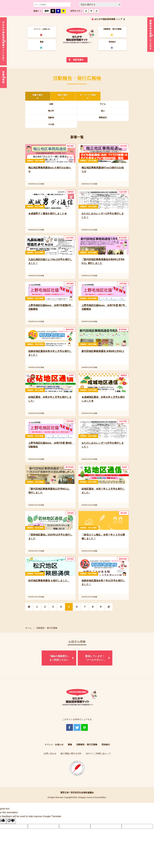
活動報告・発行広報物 (112, 29)
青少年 (51, 111)
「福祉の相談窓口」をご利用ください (59, 658)
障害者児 (103, 118)
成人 (103, 111)
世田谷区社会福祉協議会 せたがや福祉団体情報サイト (77, 35)
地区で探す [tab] (63, 95)
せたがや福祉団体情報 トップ (108, 19)
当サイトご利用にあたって (98, 754)
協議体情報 (3, 77)
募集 (42, 42)
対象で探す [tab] (38, 95)
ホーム (28, 628)
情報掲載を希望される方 (151, 35)
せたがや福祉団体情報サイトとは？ (3, 41)
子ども (103, 104)
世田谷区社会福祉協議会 (82, 792)
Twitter (77, 727)
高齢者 (51, 118)
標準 (47, 11)
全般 (51, 104)
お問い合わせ (50, 754)
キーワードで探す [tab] (88, 95)
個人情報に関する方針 (71, 754)
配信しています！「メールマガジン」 (95, 658)
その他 (51, 124)
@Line (84, 727)
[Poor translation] (11, 821)
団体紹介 (112, 42)
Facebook (70, 727)
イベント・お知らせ (42, 29)
